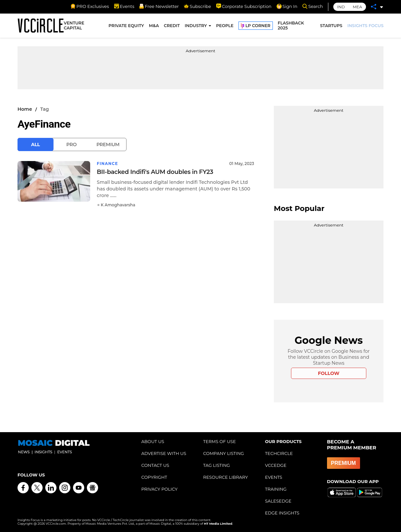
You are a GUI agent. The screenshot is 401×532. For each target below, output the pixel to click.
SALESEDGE (278, 501)
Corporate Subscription (244, 6)
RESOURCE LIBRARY (226, 477)
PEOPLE (225, 26)
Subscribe (197, 6)
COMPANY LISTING (224, 453)
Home (25, 109)
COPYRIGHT (154, 477)
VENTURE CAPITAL (74, 26)
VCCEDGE (276, 465)
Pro (72, 144)
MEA (357, 7)
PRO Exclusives (90, 6)
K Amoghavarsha (118, 205)
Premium (108, 144)
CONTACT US (155, 465)
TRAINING (276, 489)
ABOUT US (153, 441)
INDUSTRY (196, 26)
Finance (108, 164)
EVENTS (273, 477)
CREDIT (172, 26)
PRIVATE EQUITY (126, 26)
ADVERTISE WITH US (164, 453)
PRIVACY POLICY (160, 489)
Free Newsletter (159, 6)
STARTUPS (331, 26)
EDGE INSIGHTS (282, 513)
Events (124, 6)
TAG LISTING (217, 465)
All (36, 144)
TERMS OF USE (219, 441)
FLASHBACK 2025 (291, 26)
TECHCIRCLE (279, 453)
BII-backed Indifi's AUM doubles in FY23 (155, 172)
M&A (154, 26)
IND (341, 7)
